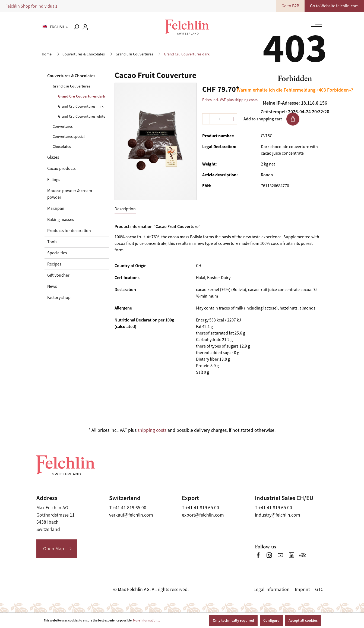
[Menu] (315, 27)
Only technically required (233, 620)
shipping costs (152, 430)
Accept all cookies (303, 620)
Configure (271, 620)
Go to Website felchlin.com (334, 6)
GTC (319, 589)
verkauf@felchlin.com (131, 515)
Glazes (53, 157)
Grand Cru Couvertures (71, 86)
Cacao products (61, 168)
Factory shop (59, 298)
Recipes (54, 264)
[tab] (125, 209)
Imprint (302, 589)
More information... (146, 620)
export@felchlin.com (203, 515)
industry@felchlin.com (278, 515)
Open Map (54, 549)
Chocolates (62, 146)
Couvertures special (69, 136)
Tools (52, 242)
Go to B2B (290, 6)
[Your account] (85, 27)
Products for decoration (69, 231)
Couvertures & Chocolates (71, 76)
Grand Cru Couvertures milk (81, 106)
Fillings (54, 180)
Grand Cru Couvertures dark (82, 96)
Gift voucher (58, 275)
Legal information (272, 589)
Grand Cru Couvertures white (82, 116)
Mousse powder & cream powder (70, 194)
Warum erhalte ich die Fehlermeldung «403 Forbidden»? (295, 90)
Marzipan (56, 208)
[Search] (76, 27)
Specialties (57, 253)
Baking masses (61, 220)
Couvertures (63, 126)
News (52, 286)
